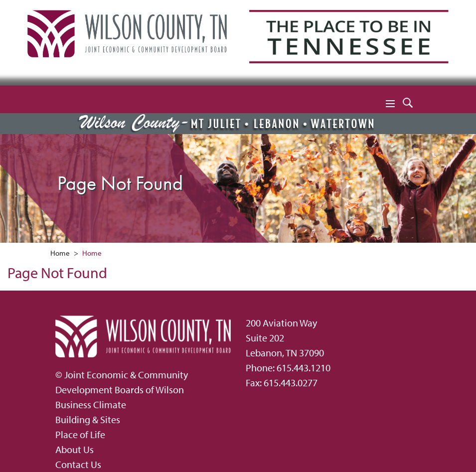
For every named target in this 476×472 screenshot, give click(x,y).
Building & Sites (88, 419)
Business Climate (91, 404)
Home (60, 253)
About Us (75, 449)
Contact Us (78, 464)
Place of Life (80, 434)
